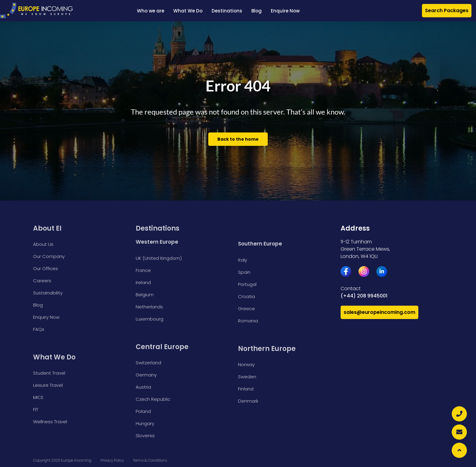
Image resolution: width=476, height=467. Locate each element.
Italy (243, 260)
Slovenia (145, 436)
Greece (246, 309)
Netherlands (149, 307)
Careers (42, 281)
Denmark (248, 401)
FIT (36, 409)
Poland (143, 411)
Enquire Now (285, 11)
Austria (143, 387)
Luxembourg (150, 319)
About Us (43, 244)
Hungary (145, 423)
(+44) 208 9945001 (364, 296)
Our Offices (46, 268)
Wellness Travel (50, 422)
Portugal (247, 284)
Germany (146, 375)
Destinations (227, 11)
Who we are (151, 11)
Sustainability (48, 293)
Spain (244, 272)
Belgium (145, 295)
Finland (246, 389)
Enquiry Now (46, 317)
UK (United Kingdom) (159, 258)
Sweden (247, 377)
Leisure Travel (48, 385)
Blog (257, 11)
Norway (246, 364)
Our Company (49, 256)
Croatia (246, 296)
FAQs (39, 329)
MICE (38, 397)
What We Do (188, 11)
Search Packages (447, 10)
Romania (248, 321)
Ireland (143, 282)
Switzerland (148, 363)
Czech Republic (153, 399)
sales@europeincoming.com (379, 312)
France (143, 270)
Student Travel (49, 373)
